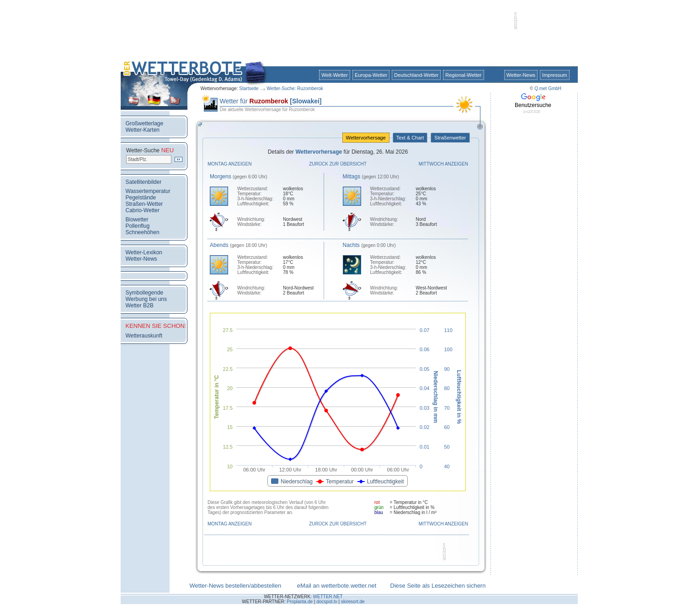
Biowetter (137, 220)
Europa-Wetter (371, 75)
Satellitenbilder (144, 182)
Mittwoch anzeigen (443, 164)
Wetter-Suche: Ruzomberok (295, 88)
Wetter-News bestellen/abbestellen (236, 586)
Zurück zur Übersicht (338, 164)
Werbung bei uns (147, 299)
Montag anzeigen (230, 164)
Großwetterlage (145, 123)
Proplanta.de (300, 602)
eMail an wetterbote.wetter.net (337, 586)
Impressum (554, 75)
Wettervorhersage (366, 138)
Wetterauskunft (144, 336)
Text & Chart (410, 138)
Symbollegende (145, 293)
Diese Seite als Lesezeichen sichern (438, 586)
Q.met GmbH (548, 88)
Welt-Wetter (335, 75)
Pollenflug (138, 226)
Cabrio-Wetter (143, 210)
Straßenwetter (450, 138)
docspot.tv (327, 602)
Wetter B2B (140, 305)
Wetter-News (521, 75)
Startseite (249, 88)
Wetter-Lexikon (144, 252)
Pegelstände (141, 198)
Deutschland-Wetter (416, 75)
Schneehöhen (143, 232)
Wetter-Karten (143, 130)
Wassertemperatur (148, 191)
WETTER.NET (328, 597)
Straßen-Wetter (144, 204)
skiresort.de (353, 602)
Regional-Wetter (463, 75)
